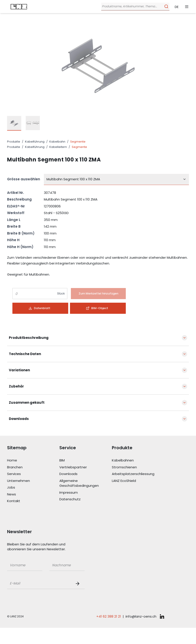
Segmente (78, 142)
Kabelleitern (58, 147)
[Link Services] (33, 474)
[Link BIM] (85, 460)
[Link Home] (33, 460)
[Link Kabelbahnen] (138, 460)
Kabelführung (35, 142)
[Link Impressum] (85, 493)
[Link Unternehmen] (33, 481)
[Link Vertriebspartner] (85, 467)
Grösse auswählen (24, 179)
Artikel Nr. (16, 193)
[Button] (98, 294)
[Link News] (33, 494)
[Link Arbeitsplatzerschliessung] (138, 474)
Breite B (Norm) (21, 233)
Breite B (14, 226)
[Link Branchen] (33, 467)
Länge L (14, 220)
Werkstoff (16, 213)
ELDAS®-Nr (16, 206)
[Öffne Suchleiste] (134, 7)
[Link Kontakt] (33, 501)
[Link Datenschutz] (85, 499)
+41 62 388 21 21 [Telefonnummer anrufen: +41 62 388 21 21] (109, 616)
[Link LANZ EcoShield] (138, 481)
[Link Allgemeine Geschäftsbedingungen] (85, 483)
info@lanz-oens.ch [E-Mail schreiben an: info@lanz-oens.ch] (141, 616)
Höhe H (13, 240)
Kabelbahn (57, 142)
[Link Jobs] (33, 488)
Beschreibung (19, 199)
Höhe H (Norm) (20, 247)
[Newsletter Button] (78, 584)
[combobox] (116, 179)
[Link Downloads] (85, 474)
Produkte (14, 142)
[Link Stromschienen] (138, 467)
